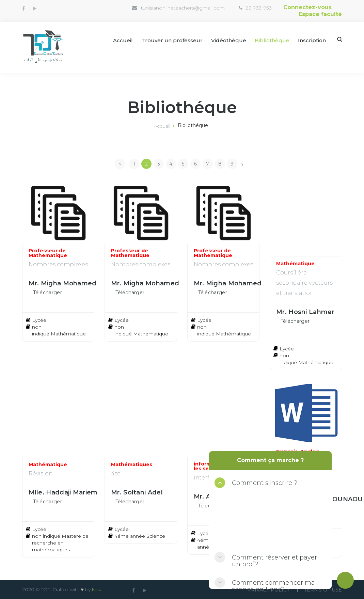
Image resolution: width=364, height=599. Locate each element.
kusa (97, 589)
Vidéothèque (229, 40)
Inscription (312, 40)
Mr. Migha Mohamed (63, 283)
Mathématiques (132, 464)
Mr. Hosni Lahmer (305, 312)
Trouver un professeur (172, 40)
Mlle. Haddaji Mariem (63, 492)
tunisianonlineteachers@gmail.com (183, 8)
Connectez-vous (307, 7)
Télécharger (48, 293)
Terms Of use (323, 590)
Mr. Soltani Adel (137, 492)
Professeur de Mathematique (48, 253)
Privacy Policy (268, 590)
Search (340, 39)
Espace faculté (320, 14)
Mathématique (295, 264)
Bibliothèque (272, 40)
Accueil (123, 40)
